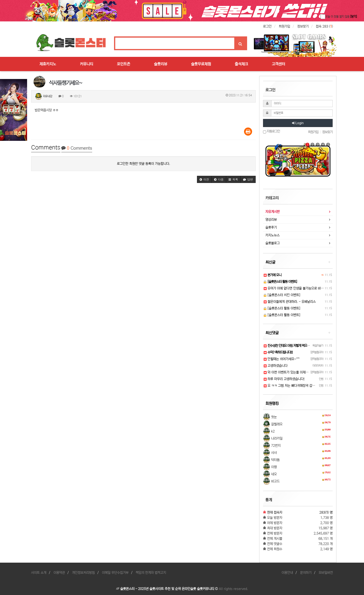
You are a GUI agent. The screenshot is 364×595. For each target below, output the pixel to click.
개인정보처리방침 (83, 573)
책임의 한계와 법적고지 (151, 573)
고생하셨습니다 (276, 366)
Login (298, 123)
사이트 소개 (39, 573)
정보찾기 (303, 26)
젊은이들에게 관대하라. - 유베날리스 (290, 302)
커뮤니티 (86, 64)
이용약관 (59, 573)
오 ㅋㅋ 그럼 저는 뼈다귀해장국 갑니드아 (292, 386)
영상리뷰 (271, 220)
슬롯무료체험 (201, 64)
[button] (204, 179)
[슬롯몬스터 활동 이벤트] (282, 308)
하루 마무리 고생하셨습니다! (284, 379)
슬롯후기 (271, 227)
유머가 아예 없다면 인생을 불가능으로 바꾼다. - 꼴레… (302, 288)
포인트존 (124, 64)
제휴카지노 (48, 64)
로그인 (267, 26)
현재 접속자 (275, 512)
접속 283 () (324, 26)
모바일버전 (326, 573)
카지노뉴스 (273, 235)
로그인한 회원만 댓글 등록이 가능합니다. (144, 164)
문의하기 (306, 573)
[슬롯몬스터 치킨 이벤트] (282, 295)
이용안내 (287, 573)
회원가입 (284, 26)
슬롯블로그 (273, 243)
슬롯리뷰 (161, 64)
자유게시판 (273, 212)
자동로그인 (271, 131)
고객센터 (278, 64)
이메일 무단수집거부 (115, 573)
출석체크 (241, 64)
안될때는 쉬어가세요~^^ (282, 359)
